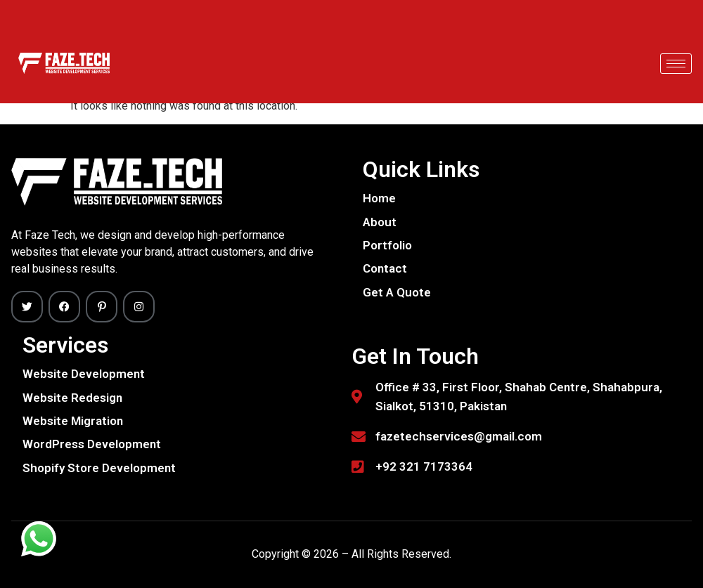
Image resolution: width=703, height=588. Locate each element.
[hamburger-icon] (676, 64)
